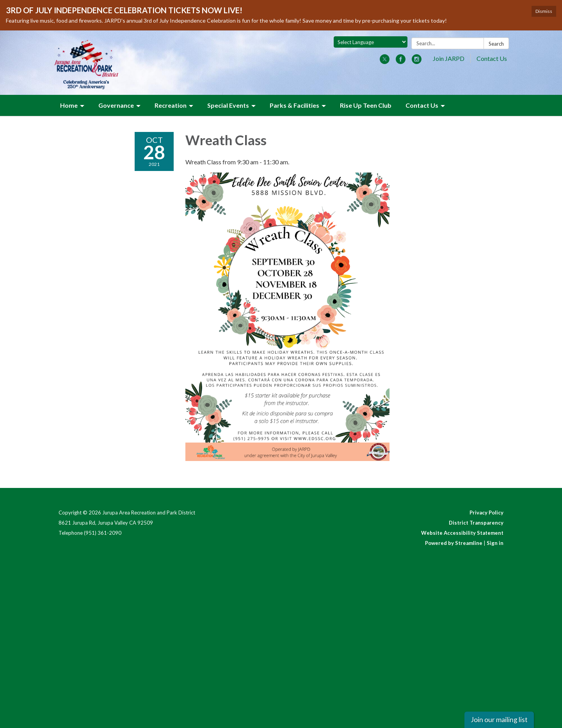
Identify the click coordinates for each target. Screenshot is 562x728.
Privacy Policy (486, 513)
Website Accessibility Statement (462, 533)
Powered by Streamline (454, 543)
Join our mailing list (499, 720)
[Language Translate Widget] (371, 42)
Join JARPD (449, 58)
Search (496, 44)
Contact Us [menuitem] (422, 105)
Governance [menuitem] (116, 105)
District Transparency (476, 523)
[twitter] (385, 61)
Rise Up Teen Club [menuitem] (366, 105)
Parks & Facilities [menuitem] (294, 105)
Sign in (495, 543)
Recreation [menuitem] (171, 105)
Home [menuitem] (69, 105)
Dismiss (544, 11)
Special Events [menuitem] (228, 105)
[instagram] (417, 61)
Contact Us (492, 58)
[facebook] (401, 61)
